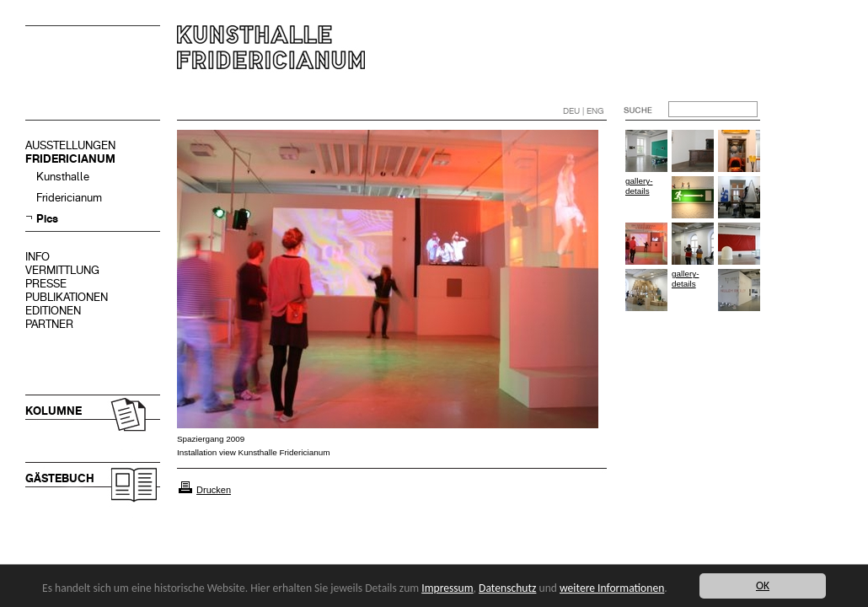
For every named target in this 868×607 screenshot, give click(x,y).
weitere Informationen (612, 588)
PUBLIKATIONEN (67, 297)
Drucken (214, 490)
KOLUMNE (54, 411)
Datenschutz (507, 588)
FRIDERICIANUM (70, 159)
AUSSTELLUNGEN (70, 145)
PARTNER (49, 324)
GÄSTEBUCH (60, 478)
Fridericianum (69, 198)
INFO (38, 257)
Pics (47, 219)
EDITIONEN (53, 311)
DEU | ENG (584, 111)
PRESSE (46, 284)
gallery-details (639, 186)
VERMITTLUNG (62, 270)
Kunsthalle (63, 177)
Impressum (447, 588)
